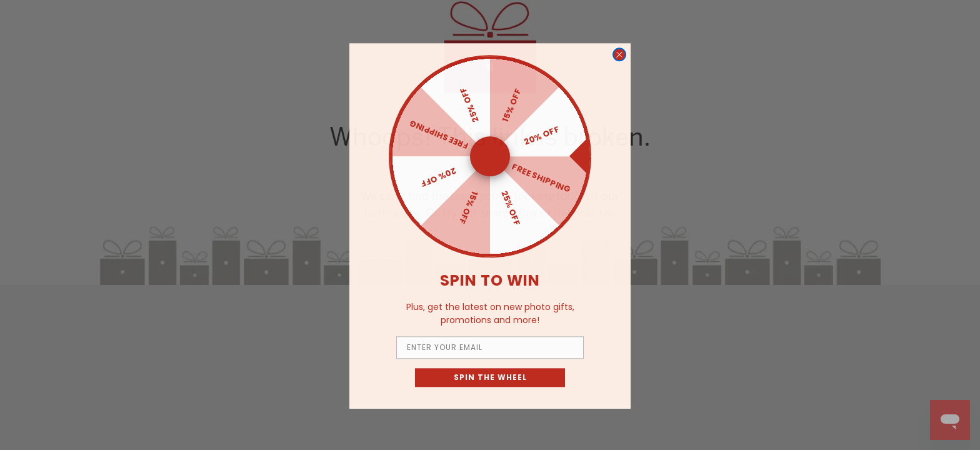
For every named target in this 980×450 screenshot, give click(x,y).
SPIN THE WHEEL (490, 389)
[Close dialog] (619, 66)
